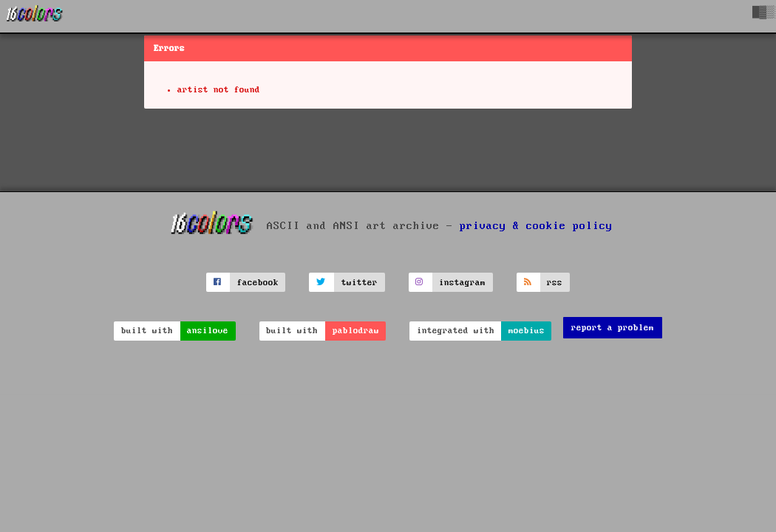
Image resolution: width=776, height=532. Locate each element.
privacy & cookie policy (536, 226)
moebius (527, 331)
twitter (360, 283)
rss (555, 283)
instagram (462, 283)
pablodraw (356, 331)
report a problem (613, 328)
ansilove (208, 331)
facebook (258, 283)
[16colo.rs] (35, 16)
